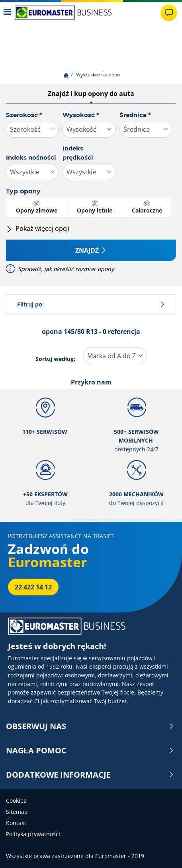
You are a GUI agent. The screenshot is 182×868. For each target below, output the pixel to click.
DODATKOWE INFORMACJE (90, 775)
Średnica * (135, 115)
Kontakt (16, 823)
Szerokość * (24, 115)
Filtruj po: (91, 304)
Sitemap (17, 812)
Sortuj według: (55, 359)
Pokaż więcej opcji (38, 228)
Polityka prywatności (33, 834)
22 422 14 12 (33, 587)
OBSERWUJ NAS (90, 726)
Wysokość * (81, 115)
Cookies (16, 801)
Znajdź (91, 250)
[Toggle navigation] (7, 13)
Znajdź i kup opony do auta (91, 94)
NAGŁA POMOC (90, 751)
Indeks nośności (31, 157)
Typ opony (23, 191)
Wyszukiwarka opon (97, 75)
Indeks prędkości (78, 153)
